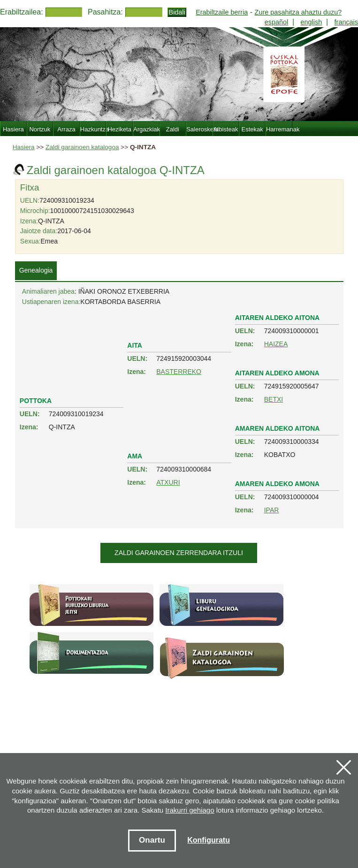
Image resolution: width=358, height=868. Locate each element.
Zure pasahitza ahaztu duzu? (298, 12)
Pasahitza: (105, 12)
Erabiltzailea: (22, 12)
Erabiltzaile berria (222, 12)
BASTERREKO (179, 372)
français (346, 22)
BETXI (274, 399)
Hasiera (24, 147)
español (276, 22)
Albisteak (226, 129)
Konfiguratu (209, 840)
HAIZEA (276, 344)
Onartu (152, 840)
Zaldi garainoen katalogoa (82, 147)
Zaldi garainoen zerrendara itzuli (179, 553)
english (312, 22)
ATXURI (168, 482)
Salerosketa (199, 129)
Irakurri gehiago (190, 810)
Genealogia (36, 270)
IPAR (272, 510)
